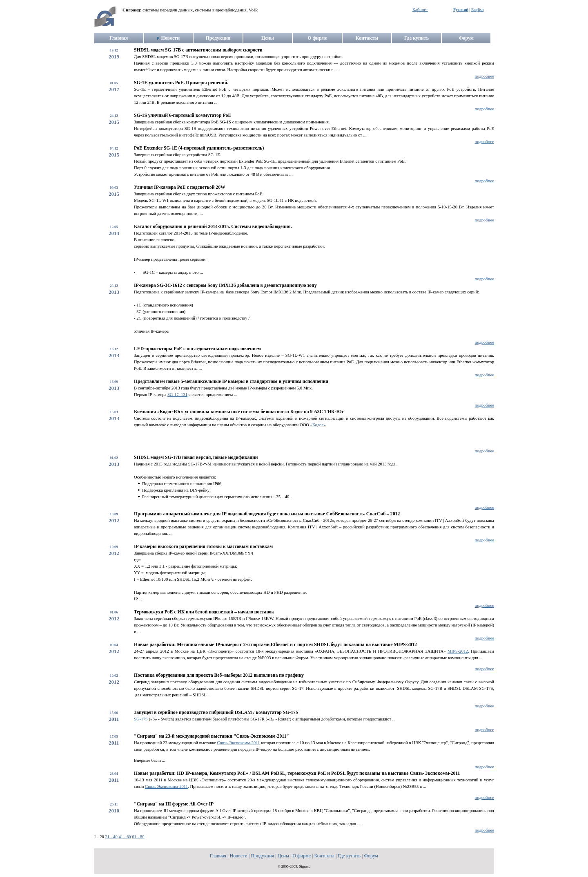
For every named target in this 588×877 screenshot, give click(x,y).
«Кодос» (318, 425)
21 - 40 (111, 837)
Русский (461, 10)
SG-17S (141, 719)
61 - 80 (138, 837)
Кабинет (420, 10)
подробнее (484, 76)
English (478, 10)
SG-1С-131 (177, 395)
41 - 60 (125, 837)
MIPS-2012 (458, 651)
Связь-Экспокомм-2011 (238, 743)
